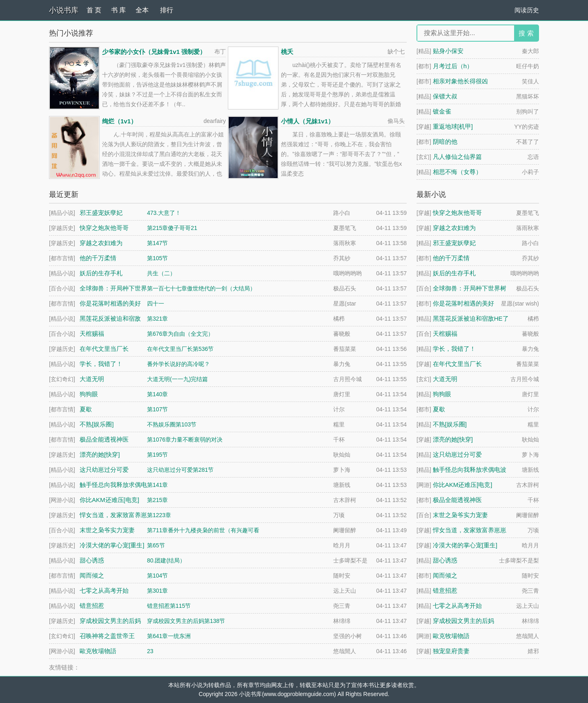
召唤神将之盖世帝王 (107, 636)
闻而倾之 (445, 575)
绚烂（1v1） (119, 121)
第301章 (157, 591)
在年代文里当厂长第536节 (180, 349)
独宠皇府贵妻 (451, 651)
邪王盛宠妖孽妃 (454, 243)
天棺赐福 (445, 334)
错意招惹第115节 (169, 606)
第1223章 (159, 515)
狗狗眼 (442, 394)
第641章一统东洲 (169, 636)
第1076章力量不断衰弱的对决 (185, 440)
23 (150, 651)
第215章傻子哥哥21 (172, 228)
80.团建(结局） (166, 560)
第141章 (157, 485)
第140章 (157, 394)
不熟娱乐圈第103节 (172, 424)
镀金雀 (442, 111)
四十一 (156, 304)
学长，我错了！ (454, 349)
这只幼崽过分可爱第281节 (180, 470)
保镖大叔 (445, 96)
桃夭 (287, 52)
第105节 (157, 258)
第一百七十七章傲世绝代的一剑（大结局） (201, 288)
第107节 (157, 409)
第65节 (156, 545)
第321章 (157, 319)
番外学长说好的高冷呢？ (178, 364)
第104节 (157, 576)
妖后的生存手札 (454, 273)
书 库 (118, 10)
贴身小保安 (448, 51)
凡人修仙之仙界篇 (457, 157)
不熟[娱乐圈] (450, 424)
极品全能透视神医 (457, 500)
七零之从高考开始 (457, 606)
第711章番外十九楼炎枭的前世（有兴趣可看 (203, 530)
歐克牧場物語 (451, 636)
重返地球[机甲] (453, 126)
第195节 (157, 455)
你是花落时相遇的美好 (463, 303)
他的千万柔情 (451, 258)
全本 (142, 10)
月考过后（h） (453, 66)
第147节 (157, 243)
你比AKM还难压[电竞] (463, 485)
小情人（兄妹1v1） (307, 121)
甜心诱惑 (445, 560)
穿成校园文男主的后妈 (463, 621)
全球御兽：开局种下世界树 (470, 288)
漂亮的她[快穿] (453, 439)
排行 (167, 10)
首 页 (94, 10)
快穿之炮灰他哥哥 (457, 213)
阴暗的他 (445, 142)
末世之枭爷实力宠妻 (460, 515)
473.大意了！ (164, 213)
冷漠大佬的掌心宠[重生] (465, 545)
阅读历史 (527, 10)
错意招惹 (445, 590)
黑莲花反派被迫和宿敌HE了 (471, 318)
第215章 (157, 500)
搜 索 (526, 33)
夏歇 (439, 409)
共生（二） (161, 273)
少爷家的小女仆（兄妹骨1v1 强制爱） (154, 52)
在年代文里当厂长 (457, 364)
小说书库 (64, 10)
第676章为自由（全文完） (180, 334)
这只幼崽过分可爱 (457, 454)
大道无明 (445, 379)
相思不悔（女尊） (457, 172)
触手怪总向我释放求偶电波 (470, 470)
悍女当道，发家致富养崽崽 (470, 530)
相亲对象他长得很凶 (460, 81)
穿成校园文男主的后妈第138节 (186, 621)
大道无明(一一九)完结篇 (177, 379)
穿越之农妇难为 (454, 228)
